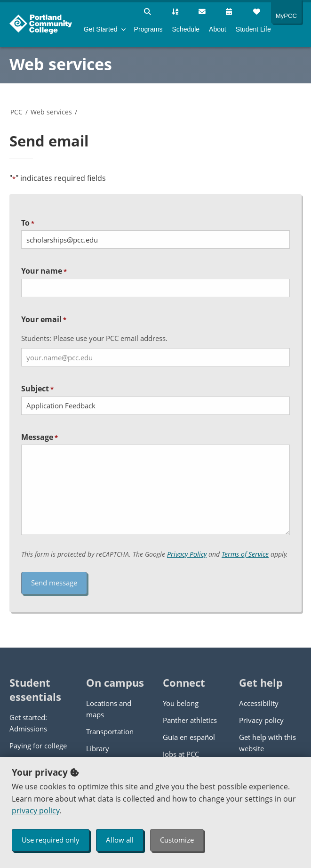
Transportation (110, 731)
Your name (44, 271)
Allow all (120, 840)
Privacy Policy (187, 554)
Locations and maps (109, 709)
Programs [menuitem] (148, 29)
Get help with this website (267, 743)
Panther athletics (190, 720)
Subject (37, 389)
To (28, 223)
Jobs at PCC (181, 754)
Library (98, 748)
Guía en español (189, 737)
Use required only (51, 840)
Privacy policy (261, 720)
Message (40, 437)
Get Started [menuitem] (101, 29)
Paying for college (38, 746)
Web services (61, 64)
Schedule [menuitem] (186, 29)
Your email (44, 319)
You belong (181, 703)
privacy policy (36, 811)
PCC (16, 112)
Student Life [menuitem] (253, 29)
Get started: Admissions (28, 723)
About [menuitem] (218, 29)
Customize (177, 840)
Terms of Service (245, 554)
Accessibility (259, 703)
